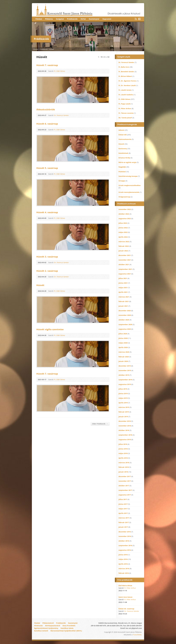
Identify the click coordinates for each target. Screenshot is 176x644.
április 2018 (123, 458)
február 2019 (124, 412)
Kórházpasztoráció (53, 626)
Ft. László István (125, 90)
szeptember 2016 (125, 545)
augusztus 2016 (125, 550)
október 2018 (124, 430)
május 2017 (123, 509)
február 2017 (124, 522)
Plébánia (49, 19)
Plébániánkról (48, 623)
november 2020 (125, 315)
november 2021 (125, 260)
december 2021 (125, 255)
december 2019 (125, 366)
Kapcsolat (107, 19)
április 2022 (123, 237)
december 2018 (125, 421)
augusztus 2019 (125, 384)
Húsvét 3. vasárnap (47, 257)
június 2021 (123, 283)
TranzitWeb (137, 635)
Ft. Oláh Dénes (59, 71)
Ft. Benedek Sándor (126, 72)
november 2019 (125, 370)
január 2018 (123, 472)
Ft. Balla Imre (124, 67)
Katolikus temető (41, 631)
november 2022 (125, 209)
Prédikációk (72, 19)
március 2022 (124, 242)
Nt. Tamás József (125, 118)
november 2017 (125, 481)
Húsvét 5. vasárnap (47, 168)
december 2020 (125, 311)
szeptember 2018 (125, 435)
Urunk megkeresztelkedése (130, 185)
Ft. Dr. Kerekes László (127, 85)
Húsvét (52, 49)
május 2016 (123, 559)
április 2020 (123, 347)
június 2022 (123, 228)
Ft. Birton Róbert (125, 76)
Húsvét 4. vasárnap (47, 212)
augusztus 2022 (125, 218)
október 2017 (124, 486)
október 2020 (124, 320)
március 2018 (124, 463)
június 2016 (123, 555)
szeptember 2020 (125, 324)
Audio (106, 71)
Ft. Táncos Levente (126, 113)
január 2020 (123, 361)
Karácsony (123, 149)
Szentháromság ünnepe (128, 176)
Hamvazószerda (125, 139)
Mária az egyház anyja (127, 162)
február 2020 (124, 357)
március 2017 (124, 518)
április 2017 (123, 513)
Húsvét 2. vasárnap (47, 271)
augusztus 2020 (125, 329)
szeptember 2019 (125, 380)
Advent (121, 130)
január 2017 (123, 527)
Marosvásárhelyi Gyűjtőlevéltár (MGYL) (66, 631)
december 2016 (125, 532)
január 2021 (123, 306)
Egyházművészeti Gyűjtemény (46, 628)
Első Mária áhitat (125, 586)
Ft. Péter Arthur (125, 108)
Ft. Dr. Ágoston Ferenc (127, 81)
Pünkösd (122, 172)
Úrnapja (122, 181)
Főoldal (39, 19)
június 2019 (123, 394)
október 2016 (124, 541)
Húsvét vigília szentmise (50, 329)
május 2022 (123, 232)
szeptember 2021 (125, 269)
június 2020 (123, 338)
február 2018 (124, 467)
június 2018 (123, 449)
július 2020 (123, 334)
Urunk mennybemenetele (129, 192)
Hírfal (83, 19)
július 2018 (123, 444)
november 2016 (125, 536)
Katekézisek (123, 153)
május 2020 (123, 343)
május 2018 (123, 453)
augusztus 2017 (125, 495)
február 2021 (124, 301)
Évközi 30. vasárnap (126, 609)
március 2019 (124, 407)
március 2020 (124, 352)
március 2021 (124, 297)
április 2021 (123, 292)
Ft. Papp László (124, 104)
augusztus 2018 (125, 439)
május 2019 (123, 398)
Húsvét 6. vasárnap (47, 124)
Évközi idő (123, 135)
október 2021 (124, 264)
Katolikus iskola (67, 628)
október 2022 (124, 214)
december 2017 (125, 476)
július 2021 (123, 278)
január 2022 (123, 251)
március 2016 (124, 569)
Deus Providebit (69, 626)
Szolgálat (60, 19)
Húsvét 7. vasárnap (47, 65)
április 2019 (123, 403)
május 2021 (123, 288)
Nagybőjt (122, 167)
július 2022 (123, 223)
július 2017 (123, 499)
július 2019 (123, 389)
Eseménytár (94, 19)
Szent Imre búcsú (125, 597)
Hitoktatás (38, 626)
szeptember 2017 (125, 490)
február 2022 (124, 246)
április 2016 (123, 564)
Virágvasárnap (124, 197)
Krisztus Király (124, 158)
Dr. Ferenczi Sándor (61, 115)
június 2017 (123, 504)
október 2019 (124, 375)
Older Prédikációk (100, 424)
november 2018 (125, 426)
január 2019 (123, 417)
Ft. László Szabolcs (126, 95)
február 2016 (124, 573)
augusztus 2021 (125, 274)
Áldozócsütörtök (46, 109)
